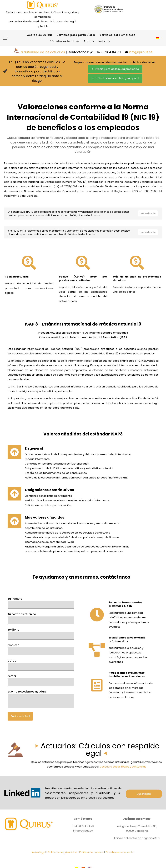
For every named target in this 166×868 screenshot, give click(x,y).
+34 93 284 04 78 (107, 52)
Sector (41, 729)
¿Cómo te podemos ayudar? (41, 748)
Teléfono (41, 683)
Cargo (41, 714)
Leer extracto (147, 214)
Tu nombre (41, 652)
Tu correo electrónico (41, 667)
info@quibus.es (141, 52)
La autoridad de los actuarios (42, 52)
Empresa (41, 698)
